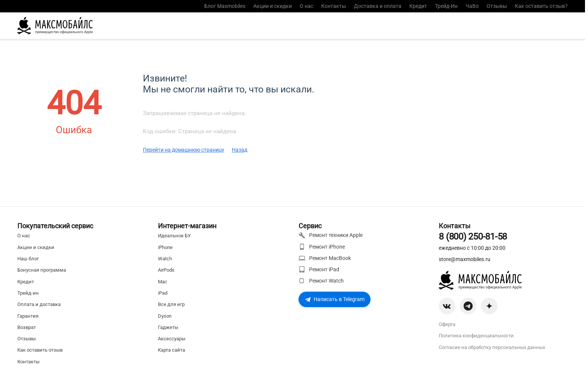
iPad (163, 293)
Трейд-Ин (446, 6)
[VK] (447, 306)
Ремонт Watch (321, 281)
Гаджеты (168, 327)
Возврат (27, 327)
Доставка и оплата (378, 6)
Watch (165, 259)
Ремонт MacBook (325, 258)
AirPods (166, 270)
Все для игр (171, 304)
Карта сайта (171, 350)
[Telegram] (468, 306)
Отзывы (497, 6)
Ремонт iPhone (322, 247)
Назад (240, 150)
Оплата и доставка (39, 304)
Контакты (334, 6)
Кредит (418, 6)
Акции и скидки (273, 6)
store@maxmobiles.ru (465, 259)
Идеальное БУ (174, 236)
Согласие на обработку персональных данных (492, 347)
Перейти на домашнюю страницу (184, 150)
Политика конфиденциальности (476, 336)
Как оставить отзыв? (541, 6)
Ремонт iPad (319, 269)
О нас (306, 6)
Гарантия (28, 316)
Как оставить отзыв (40, 350)
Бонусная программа (42, 270)
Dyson (165, 316)
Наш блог (28, 259)
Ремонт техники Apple (331, 235)
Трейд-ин (28, 293)
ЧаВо (472, 6)
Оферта (447, 324)
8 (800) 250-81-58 (473, 237)
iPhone (165, 247)
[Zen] (489, 306)
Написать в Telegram (335, 299)
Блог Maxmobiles (225, 6)
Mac (163, 282)
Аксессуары (172, 339)
